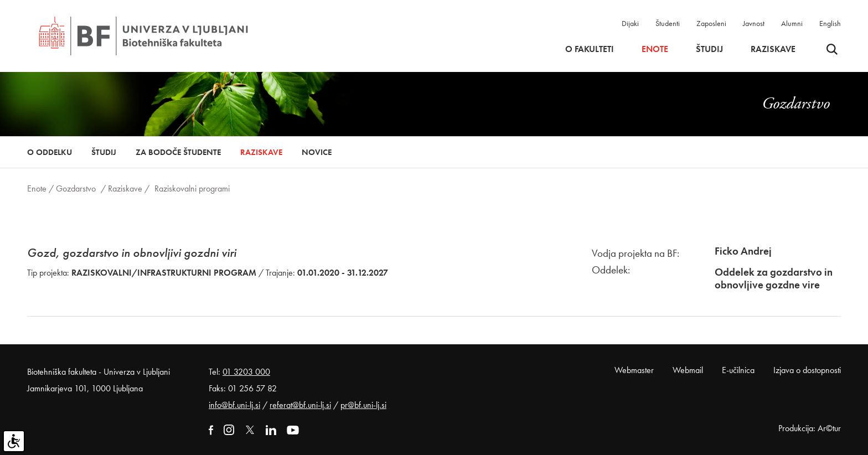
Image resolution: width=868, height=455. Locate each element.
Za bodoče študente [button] (178, 152)
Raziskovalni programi (192, 188)
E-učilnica (738, 370)
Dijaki (630, 23)
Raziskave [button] (773, 49)
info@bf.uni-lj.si (234, 405)
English (830, 23)
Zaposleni (711, 23)
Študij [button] (709, 49)
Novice (317, 152)
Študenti (668, 23)
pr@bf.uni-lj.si (363, 405)
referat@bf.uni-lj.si (300, 405)
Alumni (792, 23)
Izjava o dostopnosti (807, 370)
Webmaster (634, 370)
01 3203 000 (246, 372)
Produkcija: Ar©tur (810, 428)
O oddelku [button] (50, 152)
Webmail (688, 370)
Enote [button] (655, 49)
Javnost (754, 23)
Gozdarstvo (76, 188)
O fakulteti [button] (590, 49)
